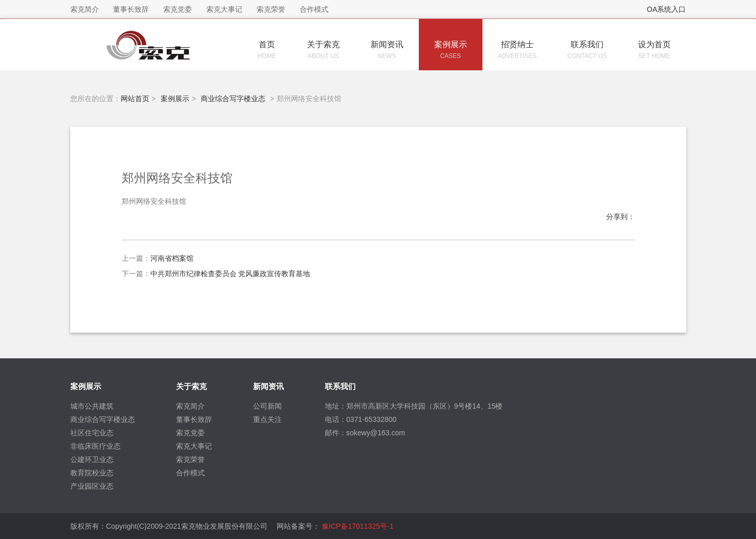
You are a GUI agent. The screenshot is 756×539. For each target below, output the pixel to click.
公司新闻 (267, 406)
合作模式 (190, 473)
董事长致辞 (194, 419)
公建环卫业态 (92, 459)
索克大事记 (194, 446)
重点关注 (267, 419)
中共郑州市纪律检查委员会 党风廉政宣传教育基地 (230, 274)
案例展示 (175, 99)
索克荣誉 (190, 459)
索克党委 (190, 433)
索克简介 (190, 406)
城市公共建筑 (92, 406)
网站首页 (135, 99)
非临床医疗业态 (95, 446)
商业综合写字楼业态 (233, 99)
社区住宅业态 (92, 433)
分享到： (621, 217)
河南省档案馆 (172, 258)
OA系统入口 (666, 9)
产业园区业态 (92, 486)
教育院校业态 (92, 473)
